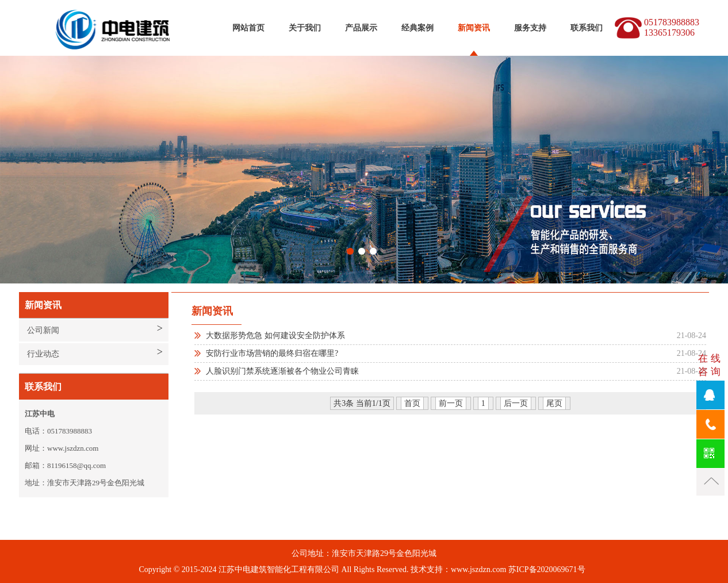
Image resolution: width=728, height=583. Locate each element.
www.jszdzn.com (478, 569)
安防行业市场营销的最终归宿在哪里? (272, 353)
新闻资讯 (474, 28)
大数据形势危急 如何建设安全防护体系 (275, 335)
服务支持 (530, 28)
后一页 (516, 403)
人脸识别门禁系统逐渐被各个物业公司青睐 (282, 371)
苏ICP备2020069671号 (547, 569)
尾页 (554, 403)
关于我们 (305, 28)
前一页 (451, 403)
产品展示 (361, 28)
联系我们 (587, 28)
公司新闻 (43, 330)
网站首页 (248, 28)
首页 (412, 403)
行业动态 (43, 354)
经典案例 (417, 28)
